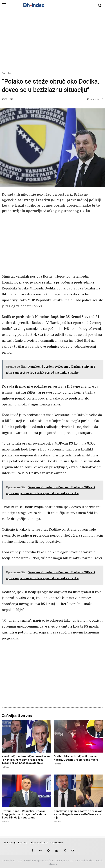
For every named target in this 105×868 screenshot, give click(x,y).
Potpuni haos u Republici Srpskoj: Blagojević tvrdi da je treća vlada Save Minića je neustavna (24, 814)
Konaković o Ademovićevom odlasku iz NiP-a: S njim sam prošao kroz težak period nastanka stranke (26, 760)
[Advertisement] (52, 42)
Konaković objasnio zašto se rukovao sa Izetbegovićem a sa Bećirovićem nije (78, 814)
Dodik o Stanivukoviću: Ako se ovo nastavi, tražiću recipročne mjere (76, 758)
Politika (7, 73)
